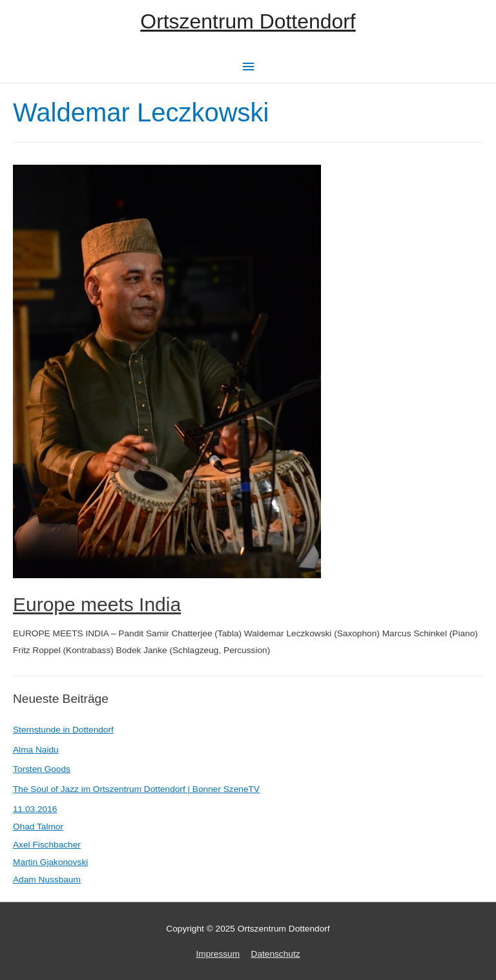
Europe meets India (97, 604)
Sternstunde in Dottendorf (63, 730)
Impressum (218, 954)
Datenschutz (276, 954)
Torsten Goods (42, 769)
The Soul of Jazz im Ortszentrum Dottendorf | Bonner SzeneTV (136, 789)
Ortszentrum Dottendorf (248, 21)
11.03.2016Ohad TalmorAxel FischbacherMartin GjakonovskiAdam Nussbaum (50, 845)
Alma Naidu (36, 750)
